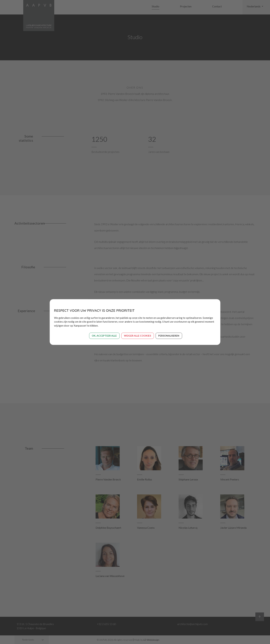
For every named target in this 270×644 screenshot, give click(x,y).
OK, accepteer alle (104, 336)
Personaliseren (169, 336)
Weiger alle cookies (137, 336)
